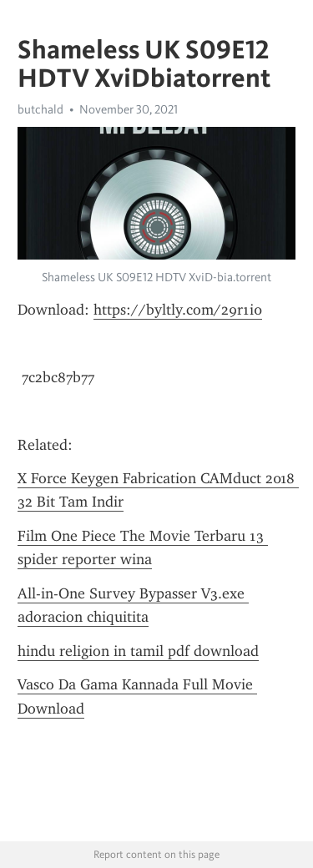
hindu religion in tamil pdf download (138, 651)
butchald (40, 109)
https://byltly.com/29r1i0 (178, 310)
